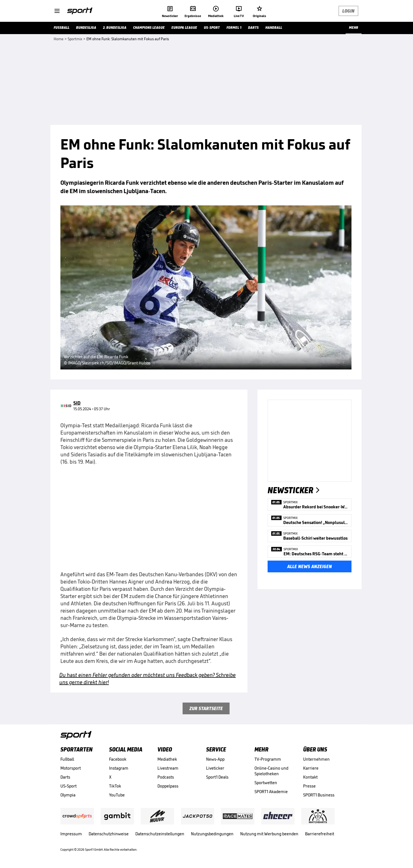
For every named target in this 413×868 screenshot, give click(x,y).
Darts (65, 777)
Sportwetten (266, 783)
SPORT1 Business (319, 795)
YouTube (117, 795)
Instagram (119, 768)
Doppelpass (168, 786)
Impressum (71, 834)
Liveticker (215, 768)
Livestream (168, 768)
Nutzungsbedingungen (212, 834)
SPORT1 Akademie (271, 792)
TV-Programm (268, 759)
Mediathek (167, 759)
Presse (309, 786)
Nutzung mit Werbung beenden (269, 834)
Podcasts (166, 777)
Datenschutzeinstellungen (160, 834)
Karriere (311, 768)
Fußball (67, 759)
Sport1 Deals (217, 777)
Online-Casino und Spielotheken (271, 771)
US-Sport (69, 786)
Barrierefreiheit (320, 834)
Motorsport (71, 768)
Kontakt (310, 777)
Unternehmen (316, 759)
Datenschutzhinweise (109, 834)
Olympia (68, 795)
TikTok (115, 786)
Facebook (118, 759)
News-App (215, 759)
